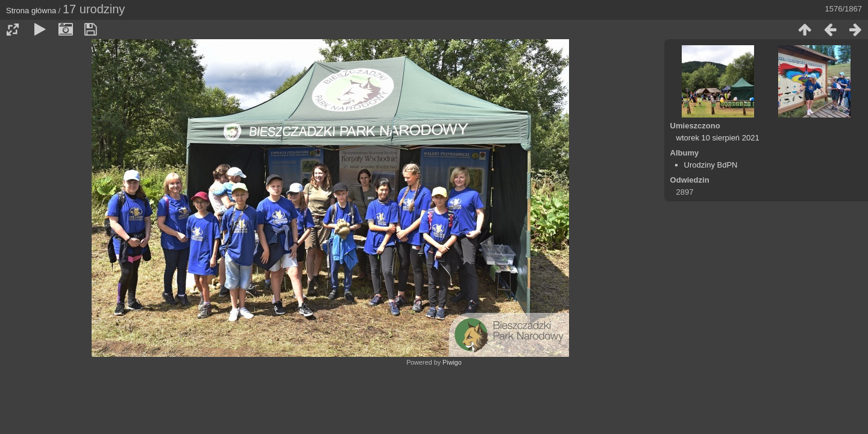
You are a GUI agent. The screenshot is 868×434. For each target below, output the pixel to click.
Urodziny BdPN (711, 165)
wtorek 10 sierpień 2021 (718, 138)
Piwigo (452, 362)
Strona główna (31, 11)
